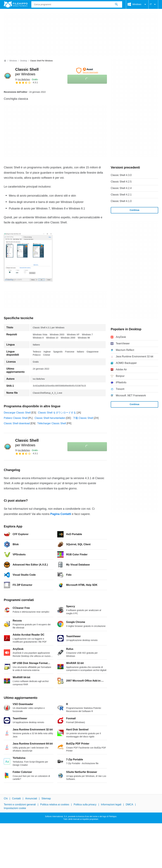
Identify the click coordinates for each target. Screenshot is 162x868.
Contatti (16, 798)
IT (153, 4)
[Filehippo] (16, 4)
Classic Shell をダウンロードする (57, 413)
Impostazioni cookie (15, 808)
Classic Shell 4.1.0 (121, 201)
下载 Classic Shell (83, 418)
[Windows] (13, 61)
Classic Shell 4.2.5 (121, 182)
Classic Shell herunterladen (50, 418)
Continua (135, 210)
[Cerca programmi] (116, 4)
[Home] (5, 61)
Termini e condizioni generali (20, 805)
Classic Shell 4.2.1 (121, 195)
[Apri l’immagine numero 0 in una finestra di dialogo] (28, 257)
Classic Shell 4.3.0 (121, 175)
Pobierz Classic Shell (16, 418)
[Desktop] (24, 61)
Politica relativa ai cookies (55, 805)
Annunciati (31, 798)
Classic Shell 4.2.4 (121, 188)
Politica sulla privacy (85, 805)
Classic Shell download (17, 423)
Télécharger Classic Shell (52, 423)
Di (23, 79)
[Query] (77, 4)
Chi (6, 798)
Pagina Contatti (61, 514)
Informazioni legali (111, 805)
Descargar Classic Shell (17, 413)
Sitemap (46, 798)
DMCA (129, 805)
